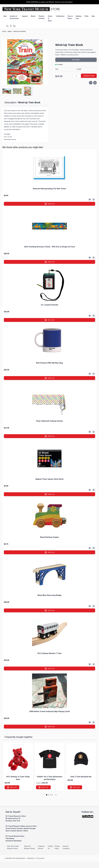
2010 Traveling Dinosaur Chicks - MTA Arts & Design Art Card (49, 247)
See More (76, 60)
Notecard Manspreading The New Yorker (49, 189)
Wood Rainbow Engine (50, 537)
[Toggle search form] (7, 26)
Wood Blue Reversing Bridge (49, 595)
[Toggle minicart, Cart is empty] (14, 26)
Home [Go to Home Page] (4, 31)
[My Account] (11, 26)
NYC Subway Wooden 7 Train (49, 653)
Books (33, 16)
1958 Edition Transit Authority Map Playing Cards (49, 711)
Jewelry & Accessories (14, 17)
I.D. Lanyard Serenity (49, 305)
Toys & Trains (70, 17)
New (5, 16)
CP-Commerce (40, 858)
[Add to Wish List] (91, 83)
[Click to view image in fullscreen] (25, 62)
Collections (60, 16)
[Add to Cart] (89, 76)
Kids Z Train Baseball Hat (81, 777)
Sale (93, 16)
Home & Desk (50, 18)
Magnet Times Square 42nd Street (50, 479)
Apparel (25, 16)
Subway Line (79, 17)
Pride (87, 16)
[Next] (56, 795)
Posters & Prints (42, 17)
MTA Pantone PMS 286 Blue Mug (49, 363)
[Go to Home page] (32, 9)
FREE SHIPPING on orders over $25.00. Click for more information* (49, 2)
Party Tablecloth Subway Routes (49, 421)
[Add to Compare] (95, 83)
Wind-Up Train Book (20, 31)
